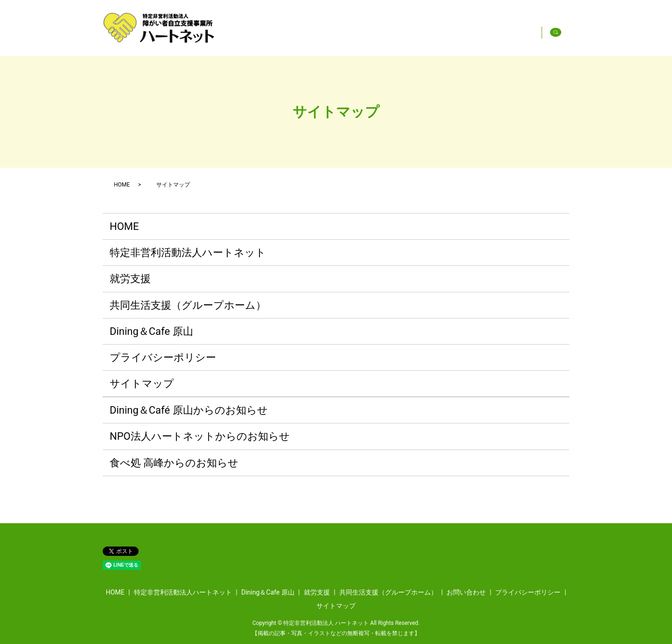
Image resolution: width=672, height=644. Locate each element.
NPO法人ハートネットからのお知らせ (200, 436)
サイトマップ (142, 384)
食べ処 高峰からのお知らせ (174, 463)
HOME (311, 35)
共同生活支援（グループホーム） (188, 305)
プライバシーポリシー (163, 357)
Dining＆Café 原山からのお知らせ (189, 410)
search (564, 35)
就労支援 (130, 279)
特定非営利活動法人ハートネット (395, 35)
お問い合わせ (466, 592)
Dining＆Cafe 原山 (500, 35)
